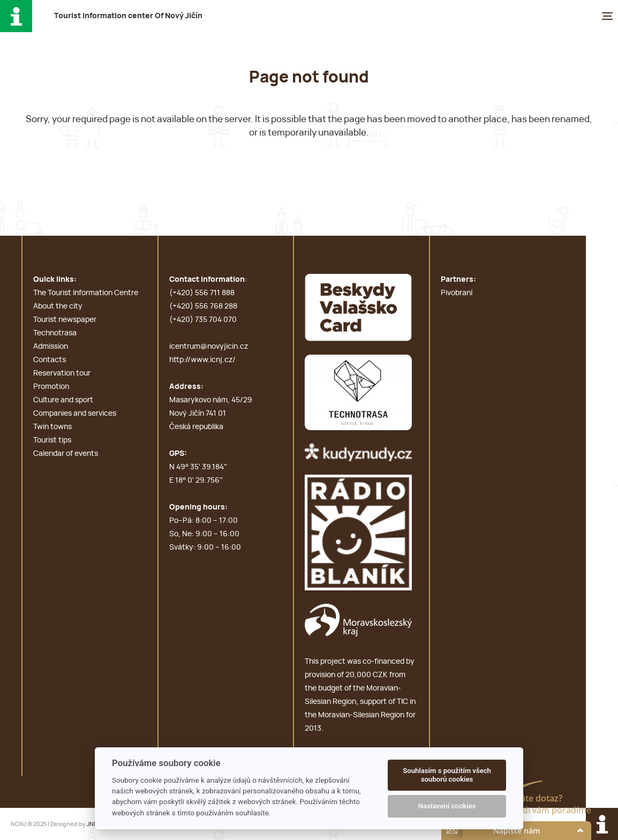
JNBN (94, 824)
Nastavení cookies (447, 806)
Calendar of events (66, 454)
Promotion (51, 387)
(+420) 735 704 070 (203, 320)
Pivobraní (457, 293)
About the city (58, 306)
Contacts (50, 360)
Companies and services (75, 414)
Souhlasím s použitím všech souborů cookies (447, 775)
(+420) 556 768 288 (203, 306)
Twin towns (52, 427)
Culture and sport (63, 400)
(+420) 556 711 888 (202, 293)
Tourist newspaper (65, 320)
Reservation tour (62, 373)
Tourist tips (52, 440)
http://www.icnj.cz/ (202, 360)
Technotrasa (55, 333)
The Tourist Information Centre (86, 293)
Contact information (207, 280)
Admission (51, 347)
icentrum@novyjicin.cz (209, 347)
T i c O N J (128, 16)
